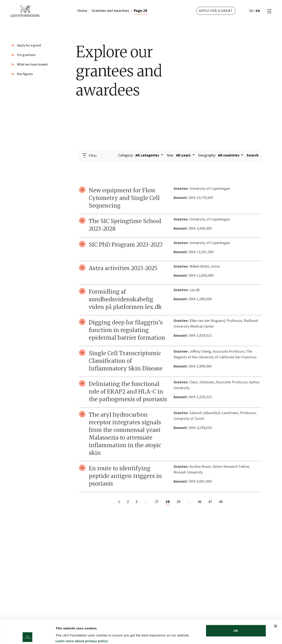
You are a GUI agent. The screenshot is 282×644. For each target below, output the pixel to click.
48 (221, 502)
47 (210, 502)
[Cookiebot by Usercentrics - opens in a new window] (27, 636)
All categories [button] (139, 155)
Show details (222, 636)
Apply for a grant (216, 11)
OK (236, 607)
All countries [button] (219, 155)
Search (253, 155)
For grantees (26, 55)
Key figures (25, 74)
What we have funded (32, 64)
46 (200, 502)
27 (157, 502)
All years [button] (179, 155)
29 (178, 502)
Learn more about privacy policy (82, 617)
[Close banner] (275, 602)
